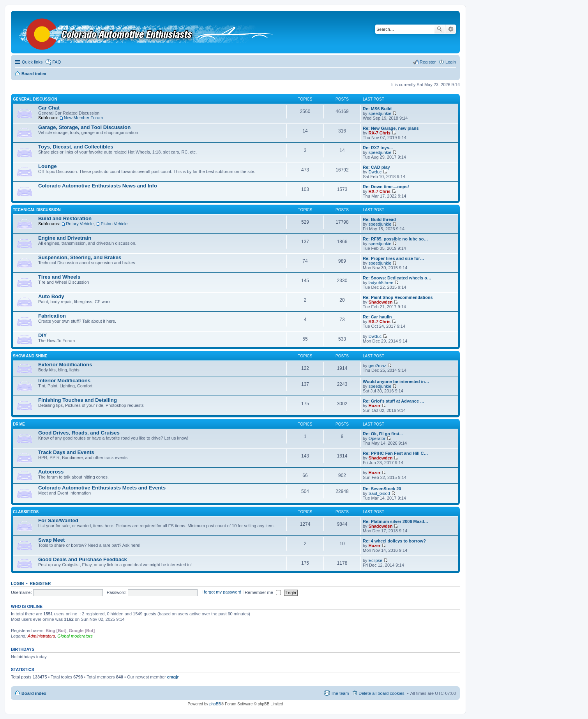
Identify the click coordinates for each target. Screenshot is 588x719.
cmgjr (173, 677)
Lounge (48, 166)
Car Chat (49, 108)
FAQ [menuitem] (57, 62)
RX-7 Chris (380, 133)
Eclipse (375, 560)
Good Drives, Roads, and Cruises (79, 433)
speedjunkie (380, 113)
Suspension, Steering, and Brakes (80, 257)
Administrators (41, 636)
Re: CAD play (376, 167)
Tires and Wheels (59, 277)
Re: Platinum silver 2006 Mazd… (396, 521)
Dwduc (375, 172)
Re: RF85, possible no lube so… (395, 239)
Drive (19, 424)
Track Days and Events (66, 452)
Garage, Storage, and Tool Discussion (84, 127)
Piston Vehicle (114, 224)
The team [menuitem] (340, 693)
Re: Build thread (379, 219)
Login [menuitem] (451, 62)
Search (440, 29)
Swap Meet (51, 540)
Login (17, 583)
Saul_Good (379, 493)
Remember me (263, 592)
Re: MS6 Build (377, 109)
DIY (42, 335)
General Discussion (35, 99)
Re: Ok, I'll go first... (383, 434)
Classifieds (26, 512)
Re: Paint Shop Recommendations (398, 297)
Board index (34, 693)
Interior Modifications (64, 381)
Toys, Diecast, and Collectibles (76, 147)
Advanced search (451, 29)
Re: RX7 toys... (378, 148)
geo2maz (377, 366)
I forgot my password (221, 592)
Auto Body (51, 296)
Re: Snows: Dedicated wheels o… (397, 278)
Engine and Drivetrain (65, 238)
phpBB (215, 704)
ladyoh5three (381, 283)
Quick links (32, 62)
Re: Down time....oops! (386, 187)
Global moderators (75, 636)
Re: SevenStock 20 (382, 489)
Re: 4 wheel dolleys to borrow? (394, 541)
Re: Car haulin (377, 317)
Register (41, 583)
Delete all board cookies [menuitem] (381, 693)
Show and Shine (30, 356)
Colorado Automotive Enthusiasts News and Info (98, 186)
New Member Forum (83, 118)
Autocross (51, 472)
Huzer (375, 406)
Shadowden (381, 302)
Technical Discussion (37, 210)
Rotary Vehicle (80, 224)
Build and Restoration (65, 218)
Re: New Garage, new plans (391, 128)
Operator (377, 438)
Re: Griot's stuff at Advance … (394, 401)
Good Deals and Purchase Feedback (83, 559)
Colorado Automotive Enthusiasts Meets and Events (102, 488)
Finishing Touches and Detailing (78, 400)
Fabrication (52, 316)
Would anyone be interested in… (396, 382)
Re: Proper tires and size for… (394, 258)
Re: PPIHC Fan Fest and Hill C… (395, 453)
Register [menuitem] (428, 62)
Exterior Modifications (65, 365)
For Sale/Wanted (58, 520)
